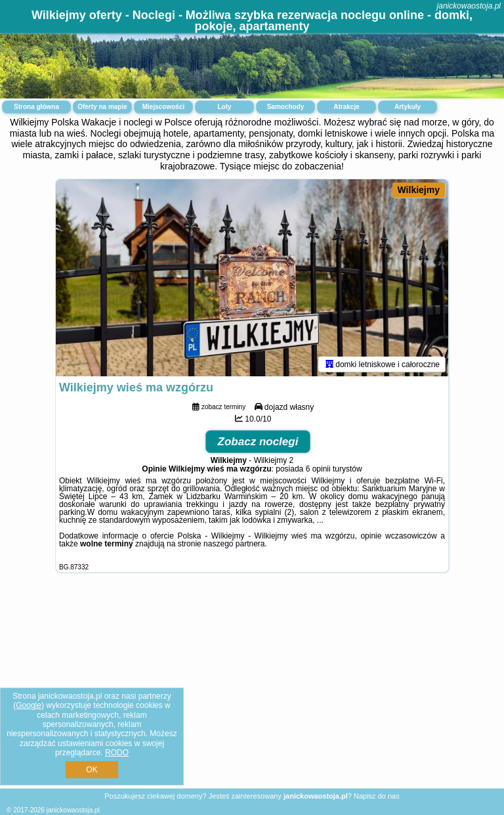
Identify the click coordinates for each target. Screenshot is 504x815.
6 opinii (318, 469)
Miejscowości (163, 107)
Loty (224, 107)
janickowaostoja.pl (469, 6)
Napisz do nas (377, 796)
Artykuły (408, 107)
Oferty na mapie (102, 107)
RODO (117, 753)
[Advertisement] (252, 691)
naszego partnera (234, 544)
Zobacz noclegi (258, 442)
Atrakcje (346, 107)
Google (29, 705)
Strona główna (36, 107)
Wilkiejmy (419, 190)
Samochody (286, 107)
